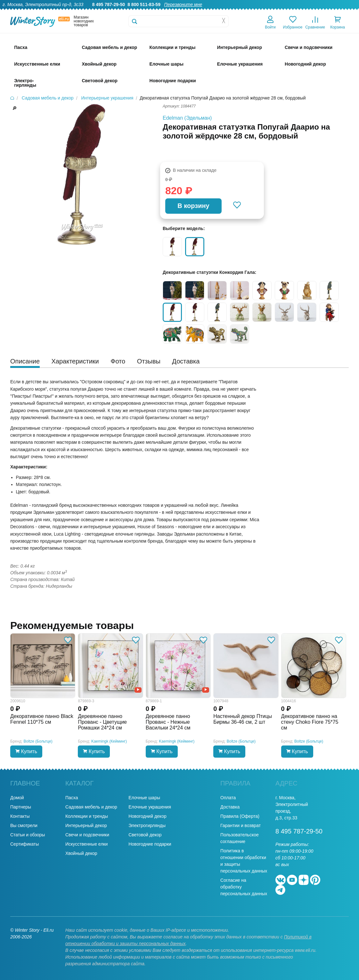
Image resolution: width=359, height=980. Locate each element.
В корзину (193, 206)
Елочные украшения (150, 807)
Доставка (273, 12)
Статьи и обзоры (28, 835)
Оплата (297, 12)
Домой (17, 798)
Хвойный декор (81, 853)
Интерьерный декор (86, 825)
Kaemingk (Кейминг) (109, 741)
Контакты (346, 12)
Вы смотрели (24, 825)
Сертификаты (24, 844)
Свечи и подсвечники (87, 835)
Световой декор (145, 835)
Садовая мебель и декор (91, 807)
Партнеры (21, 807)
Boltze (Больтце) (38, 741)
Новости (320, 12)
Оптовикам (245, 12)
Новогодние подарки (150, 844)
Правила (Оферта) (240, 816)
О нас (195, 12)
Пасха (72, 798)
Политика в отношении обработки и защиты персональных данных (244, 861)
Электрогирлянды (147, 825)
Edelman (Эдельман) (187, 118)
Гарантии (218, 12)
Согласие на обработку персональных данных (244, 887)
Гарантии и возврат (241, 825)
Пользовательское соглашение (240, 838)
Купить (26, 751)
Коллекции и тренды (87, 816)
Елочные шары (144, 798)
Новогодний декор (147, 816)
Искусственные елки (86, 844)
